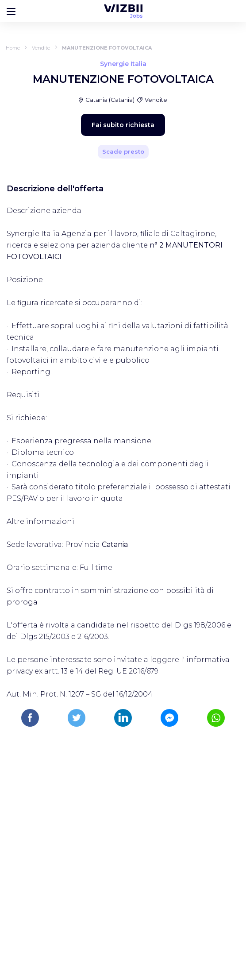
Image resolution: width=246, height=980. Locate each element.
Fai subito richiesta (123, 125)
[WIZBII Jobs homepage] (123, 11)
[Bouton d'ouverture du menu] (11, 11)
